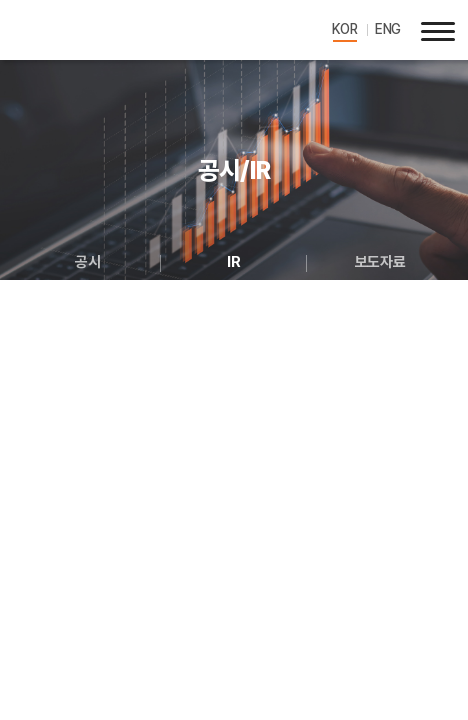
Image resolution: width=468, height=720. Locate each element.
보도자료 (380, 262)
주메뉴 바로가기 (0, 0)
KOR (345, 29)
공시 (87, 262)
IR (233, 262)
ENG (388, 29)
